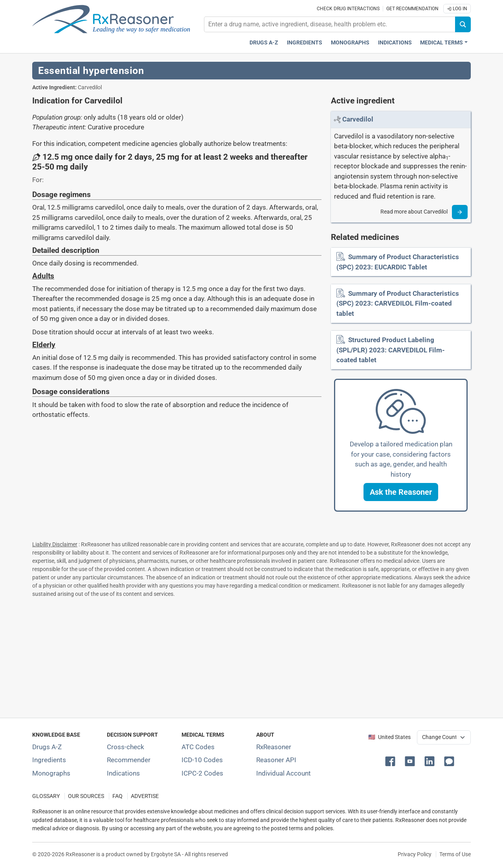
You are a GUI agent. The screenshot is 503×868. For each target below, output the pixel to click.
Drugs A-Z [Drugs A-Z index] (264, 43)
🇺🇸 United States (389, 737)
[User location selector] (444, 737)
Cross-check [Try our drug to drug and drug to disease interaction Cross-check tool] (126, 747)
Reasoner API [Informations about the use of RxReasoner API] (276, 760)
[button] (401, 492)
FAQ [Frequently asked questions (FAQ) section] (117, 796)
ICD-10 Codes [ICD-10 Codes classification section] (202, 760)
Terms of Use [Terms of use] (455, 854)
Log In (457, 9)
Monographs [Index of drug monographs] (51, 773)
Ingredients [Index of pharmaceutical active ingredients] (49, 760)
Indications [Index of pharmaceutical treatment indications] (123, 773)
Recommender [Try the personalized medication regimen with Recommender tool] (129, 760)
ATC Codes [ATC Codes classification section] (198, 747)
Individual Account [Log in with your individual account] (284, 773)
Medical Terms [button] (442, 43)
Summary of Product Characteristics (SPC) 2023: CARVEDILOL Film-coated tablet (398, 303)
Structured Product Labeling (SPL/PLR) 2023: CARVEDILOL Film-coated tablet (391, 350)
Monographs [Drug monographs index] (350, 43)
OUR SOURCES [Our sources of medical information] (86, 796)
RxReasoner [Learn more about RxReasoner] (274, 747)
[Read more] (460, 212)
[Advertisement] (251, 656)
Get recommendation (412, 9)
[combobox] (330, 24)
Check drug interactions (348, 9)
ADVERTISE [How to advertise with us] (145, 796)
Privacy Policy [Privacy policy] (415, 854)
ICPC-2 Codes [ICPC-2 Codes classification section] (202, 773)
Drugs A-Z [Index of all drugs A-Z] (47, 747)
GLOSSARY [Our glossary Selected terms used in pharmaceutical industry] (46, 796)
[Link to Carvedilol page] (358, 119)
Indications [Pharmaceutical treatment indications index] (395, 43)
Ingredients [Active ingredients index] (305, 43)
